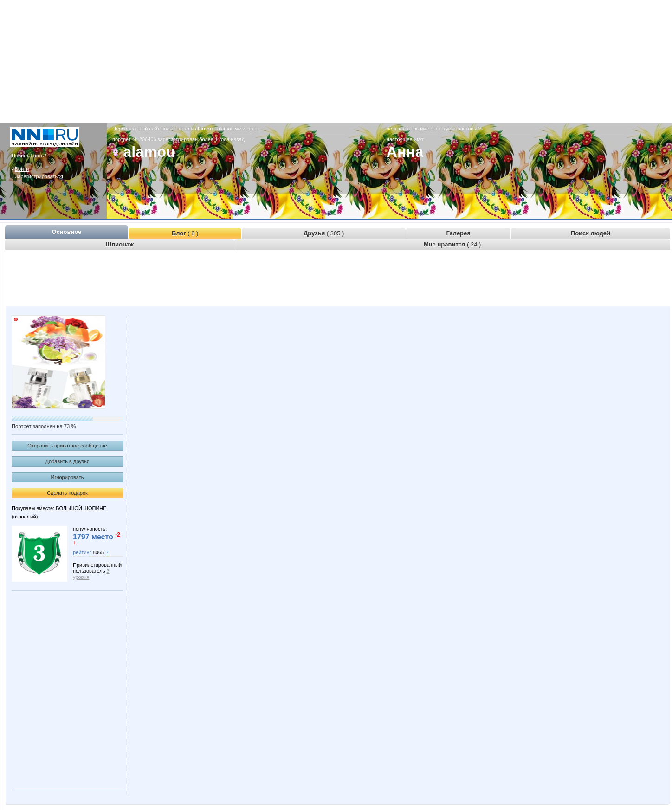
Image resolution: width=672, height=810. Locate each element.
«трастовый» (467, 129)
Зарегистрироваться (39, 176)
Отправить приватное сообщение (67, 446)
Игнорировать (68, 477)
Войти (22, 169)
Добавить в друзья (67, 461)
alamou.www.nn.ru (238, 129)
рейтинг (82, 552)
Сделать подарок (67, 493)
